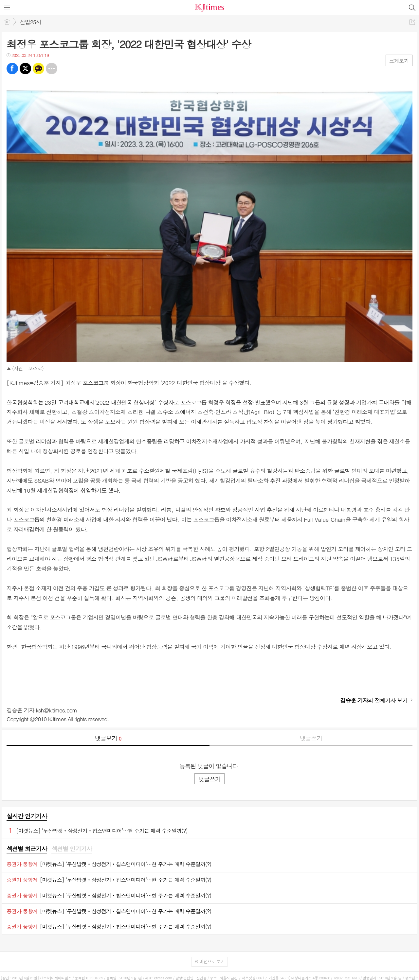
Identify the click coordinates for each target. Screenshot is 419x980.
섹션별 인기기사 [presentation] (72, 849)
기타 (52, 69)
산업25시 (30, 22)
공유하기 (412, 22)
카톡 (38, 69)
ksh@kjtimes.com (56, 710)
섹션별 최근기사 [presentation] (27, 849)
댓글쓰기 (311, 738)
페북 (12, 69)
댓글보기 (108, 738)
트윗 (25, 69)
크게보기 (399, 61)
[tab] (27, 849)
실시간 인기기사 (27, 816)
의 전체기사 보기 (374, 700)
